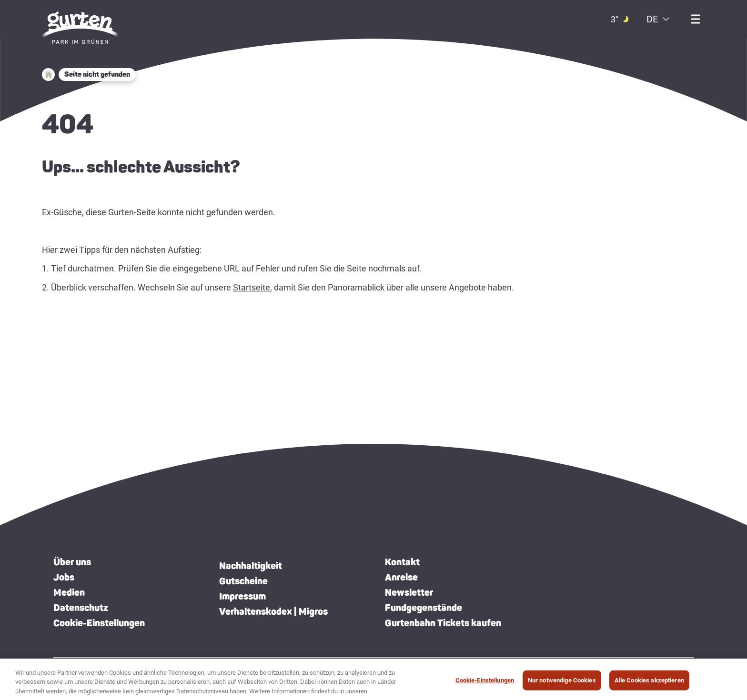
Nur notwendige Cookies (562, 684)
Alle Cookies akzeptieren (649, 684)
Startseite (252, 287)
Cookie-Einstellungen (99, 623)
